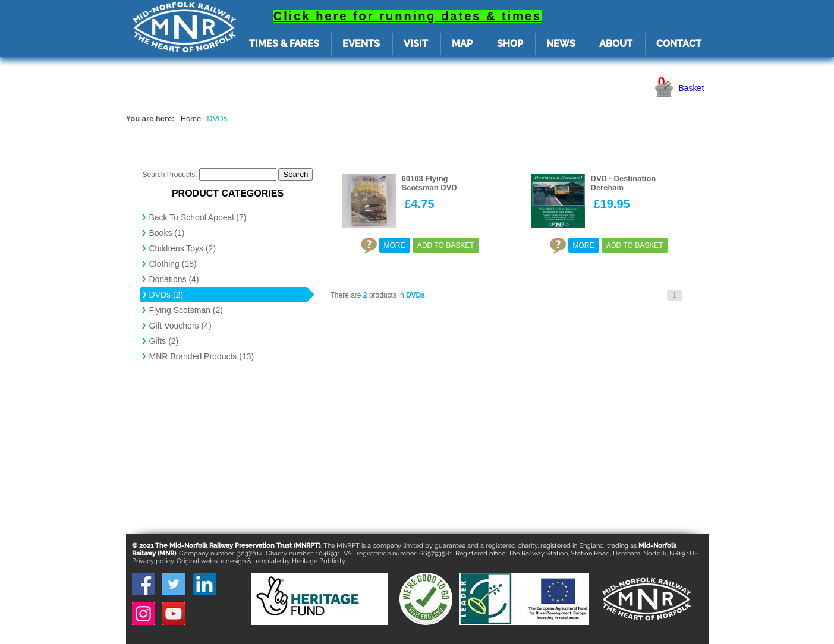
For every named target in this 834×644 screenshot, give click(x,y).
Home (191, 119)
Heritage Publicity (319, 561)
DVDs (217, 119)
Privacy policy (153, 561)
